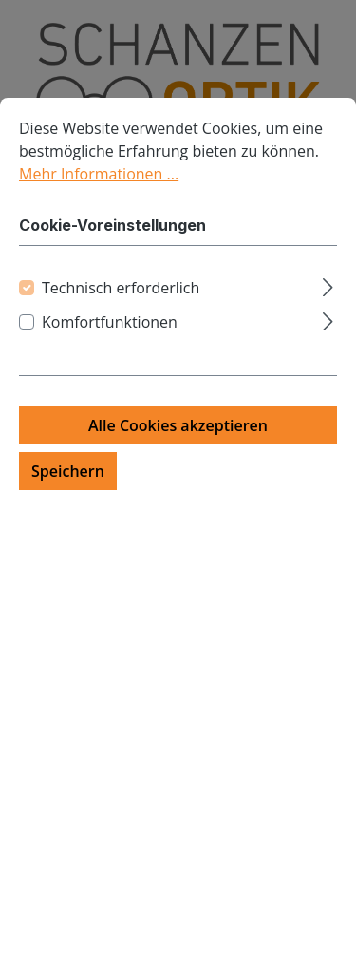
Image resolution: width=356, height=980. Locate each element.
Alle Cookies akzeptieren (178, 459)
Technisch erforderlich (121, 321)
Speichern (68, 504)
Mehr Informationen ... (99, 207)
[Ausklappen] (328, 318)
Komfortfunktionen (110, 355)
